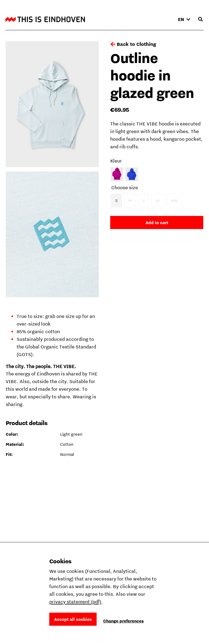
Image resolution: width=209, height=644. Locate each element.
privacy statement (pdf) (75, 602)
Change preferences (123, 621)
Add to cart (157, 222)
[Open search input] (200, 19)
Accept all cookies (73, 619)
